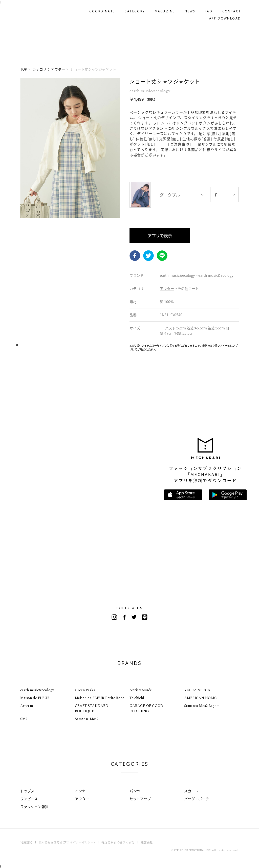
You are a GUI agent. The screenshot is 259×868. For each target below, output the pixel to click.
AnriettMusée (141, 690)
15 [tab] (70, 345)
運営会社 (147, 842)
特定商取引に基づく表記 (118, 842)
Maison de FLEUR (35, 698)
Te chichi (137, 698)
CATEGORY (133, 9)
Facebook (135, 256)
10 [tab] (51, 345)
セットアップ (140, 799)
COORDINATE (100, 9)
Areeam (27, 706)
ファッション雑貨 (34, 806)
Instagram (114, 617)
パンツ (135, 791)
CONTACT (229, 9)
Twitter (148, 256)
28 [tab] (120, 345)
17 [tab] (78, 345)
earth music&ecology (37, 690)
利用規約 (26, 842)
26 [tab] (112, 345)
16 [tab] (74, 345)
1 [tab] (17, 345)
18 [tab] (82, 345)
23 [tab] (101, 345)
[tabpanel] (70, 214)
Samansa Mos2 (87, 719)
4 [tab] (28, 345)
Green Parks (85, 690)
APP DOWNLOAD (223, 16)
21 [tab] (93, 345)
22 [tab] (97, 345)
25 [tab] (108, 345)
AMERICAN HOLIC (200, 698)
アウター (82, 799)
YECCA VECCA (197, 690)
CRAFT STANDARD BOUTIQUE (92, 708)
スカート (191, 791)
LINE (162, 256)
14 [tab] (66, 345)
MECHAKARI (47, 13)
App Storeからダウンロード (183, 495)
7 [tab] (40, 345)
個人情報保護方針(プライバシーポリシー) (67, 842)
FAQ (207, 9)
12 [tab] (59, 345)
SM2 (24, 719)
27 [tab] (116, 345)
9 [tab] (47, 345)
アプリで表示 (160, 235)
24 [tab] (104, 345)
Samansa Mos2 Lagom (202, 706)
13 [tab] (63, 345)
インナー (82, 791)
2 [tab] (21, 345)
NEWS (188, 9)
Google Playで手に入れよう (228, 495)
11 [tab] (55, 345)
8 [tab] (44, 345)
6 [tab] (36, 345)
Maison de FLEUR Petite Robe (100, 698)
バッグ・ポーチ (197, 799)
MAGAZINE (163, 9)
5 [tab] (32, 345)
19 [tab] (85, 345)
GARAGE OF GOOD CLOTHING (146, 708)
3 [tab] (25, 345)
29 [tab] (123, 345)
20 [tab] (89, 345)
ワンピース (29, 799)
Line (145, 617)
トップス (27, 791)
